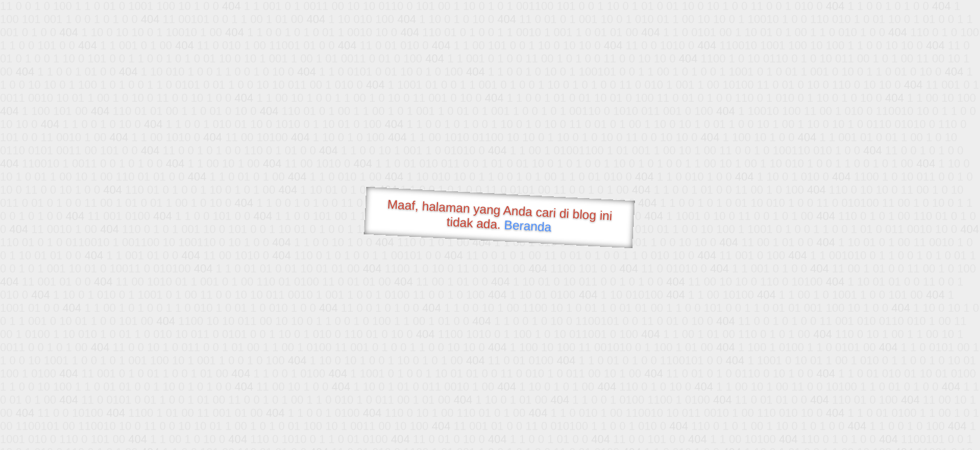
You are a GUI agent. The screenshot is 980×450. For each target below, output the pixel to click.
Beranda (528, 226)
